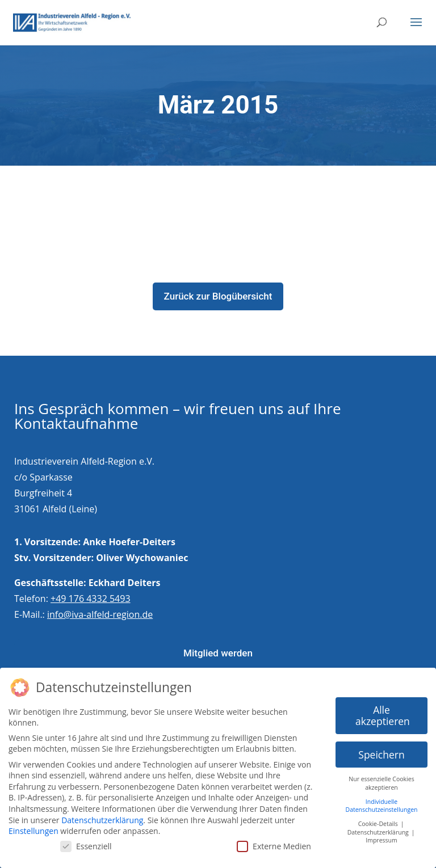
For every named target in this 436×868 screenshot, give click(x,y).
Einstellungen (33, 827)
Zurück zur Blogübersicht (218, 296)
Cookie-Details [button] (379, 820)
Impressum (381, 836)
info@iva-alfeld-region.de (100, 614)
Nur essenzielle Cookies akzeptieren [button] (381, 779)
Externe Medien (274, 842)
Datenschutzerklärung (102, 816)
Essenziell (86, 842)
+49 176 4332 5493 (91, 599)
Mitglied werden (218, 653)
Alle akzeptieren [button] (383, 711)
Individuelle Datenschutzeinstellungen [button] (382, 801)
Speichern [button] (381, 750)
